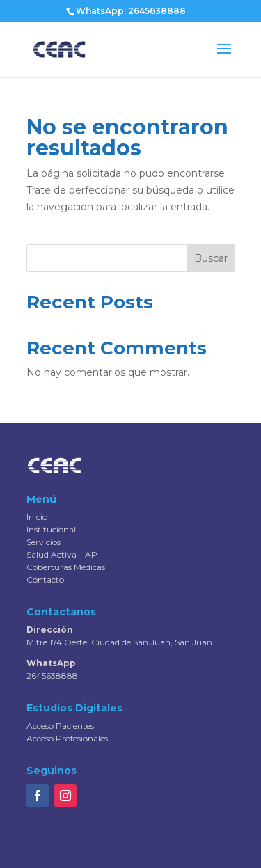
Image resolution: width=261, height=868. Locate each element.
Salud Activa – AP (62, 554)
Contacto (45, 579)
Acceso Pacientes (60, 726)
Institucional (51, 529)
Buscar (211, 258)
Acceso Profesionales (67, 738)
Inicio (37, 517)
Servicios (43, 542)
